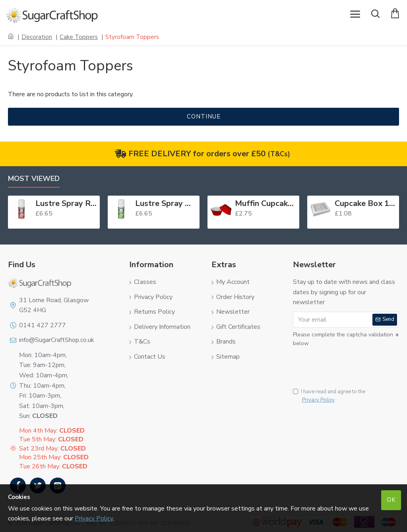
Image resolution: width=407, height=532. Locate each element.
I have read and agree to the (329, 396)
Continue (204, 116)
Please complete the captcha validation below (343, 339)
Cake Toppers (79, 37)
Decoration (37, 37)
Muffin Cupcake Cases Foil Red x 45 (266, 204)
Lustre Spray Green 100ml (166, 204)
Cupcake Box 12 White (365, 204)
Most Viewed (34, 179)
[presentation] (349, 363)
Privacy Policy (94, 518)
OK (391, 500)
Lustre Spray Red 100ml (66, 204)
